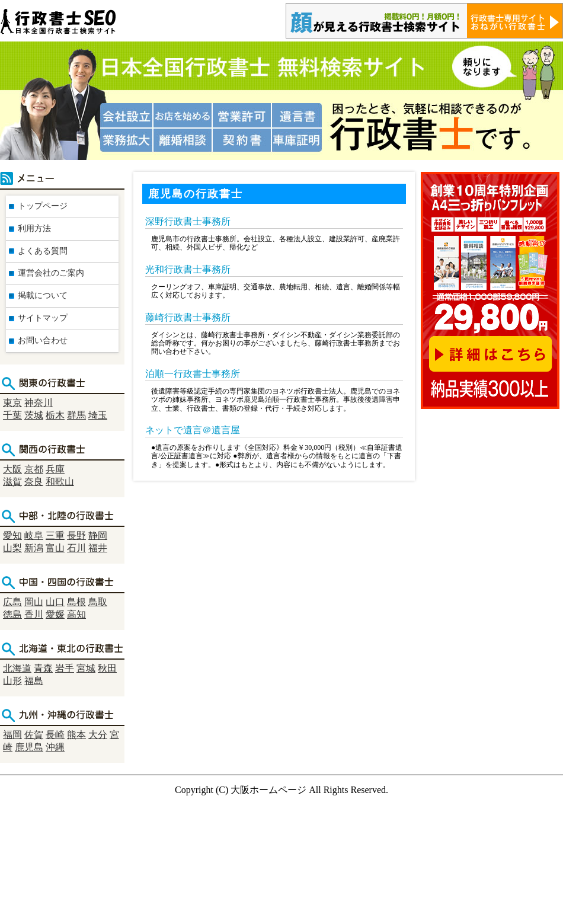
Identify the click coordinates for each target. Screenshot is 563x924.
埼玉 (98, 415)
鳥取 (98, 602)
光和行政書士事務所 (188, 269)
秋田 (107, 668)
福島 (34, 681)
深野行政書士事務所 (188, 221)
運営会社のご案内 (51, 273)
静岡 (98, 535)
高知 (76, 614)
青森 (43, 668)
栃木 (55, 415)
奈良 (34, 482)
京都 (34, 469)
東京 (12, 403)
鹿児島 (29, 747)
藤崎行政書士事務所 (188, 317)
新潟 (34, 548)
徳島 (12, 614)
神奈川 (39, 403)
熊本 (76, 735)
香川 (34, 614)
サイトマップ (43, 318)
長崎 (55, 735)
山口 (55, 602)
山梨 (12, 548)
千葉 (12, 415)
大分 (98, 735)
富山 (55, 548)
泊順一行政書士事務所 (193, 374)
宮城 (86, 668)
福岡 (12, 735)
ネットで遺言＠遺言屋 (193, 430)
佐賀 (34, 735)
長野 (76, 535)
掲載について (43, 295)
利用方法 (34, 228)
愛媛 (55, 614)
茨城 (34, 415)
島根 (76, 602)
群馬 (76, 415)
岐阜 (34, 535)
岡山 (34, 602)
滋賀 (12, 482)
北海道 (17, 668)
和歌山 (60, 482)
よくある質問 (43, 251)
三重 (55, 535)
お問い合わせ (43, 340)
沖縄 (55, 747)
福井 (98, 548)
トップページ (43, 206)
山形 (12, 681)
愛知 (12, 535)
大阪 (12, 469)
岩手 (65, 668)
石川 (76, 548)
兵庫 (55, 469)
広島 (12, 602)
